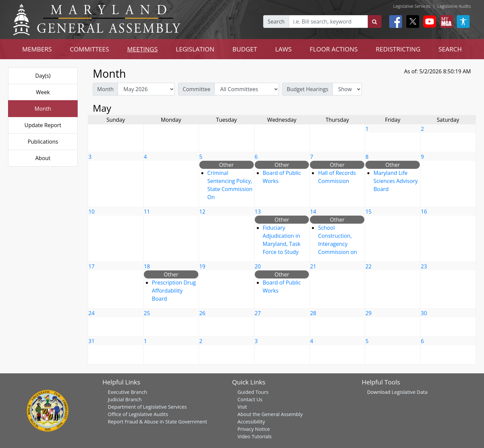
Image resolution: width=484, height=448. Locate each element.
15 (368, 212)
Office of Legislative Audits (138, 414)
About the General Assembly (270, 414)
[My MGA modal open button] (445, 22)
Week (43, 92)
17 (91, 266)
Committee (196, 89)
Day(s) (43, 76)
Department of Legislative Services (147, 407)
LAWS (284, 49)
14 (313, 212)
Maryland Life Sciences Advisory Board (395, 181)
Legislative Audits (454, 6)
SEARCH (450, 49)
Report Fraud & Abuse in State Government (157, 421)
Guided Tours (253, 392)
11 (147, 212)
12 (202, 212)
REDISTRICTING (398, 49)
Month (43, 109)
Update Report (43, 125)
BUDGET (245, 49)
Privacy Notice (253, 429)
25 (147, 313)
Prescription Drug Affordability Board (174, 291)
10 (91, 212)
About (43, 158)
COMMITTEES (90, 49)
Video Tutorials (254, 436)
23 (424, 266)
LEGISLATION (195, 49)
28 (313, 313)
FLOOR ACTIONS (334, 49)
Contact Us (250, 399)
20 (258, 266)
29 (368, 313)
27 (258, 313)
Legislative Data (410, 392)
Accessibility (251, 421)
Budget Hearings (308, 89)
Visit (242, 407)
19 (202, 266)
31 (91, 341)
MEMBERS (37, 49)
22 (368, 266)
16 (424, 212)
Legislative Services (412, 6)
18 (147, 266)
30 (424, 313)
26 (202, 313)
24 (91, 313)
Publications (43, 142)
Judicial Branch (125, 399)
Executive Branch (128, 392)
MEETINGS (142, 49)
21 (313, 266)
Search (276, 22)
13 (258, 212)
